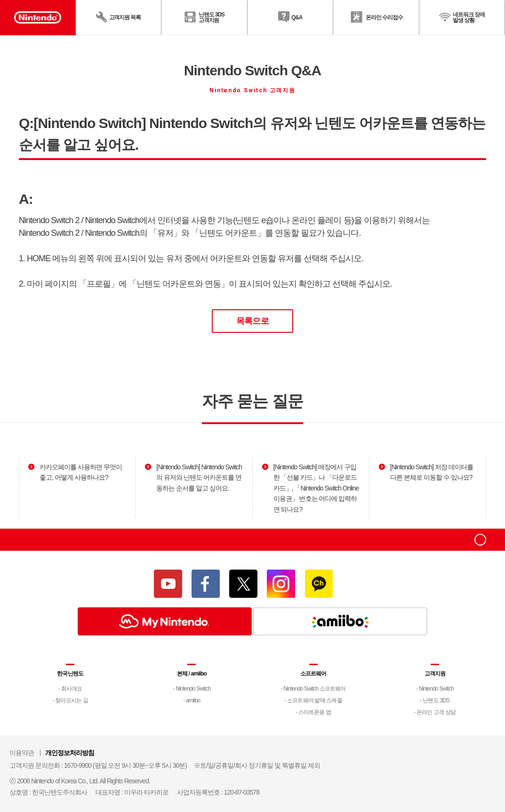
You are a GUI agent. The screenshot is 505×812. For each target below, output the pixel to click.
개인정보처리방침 (70, 753)
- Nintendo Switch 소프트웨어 (313, 689)
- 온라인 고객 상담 (435, 712)
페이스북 (206, 584)
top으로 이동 (480, 540)
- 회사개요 (70, 689)
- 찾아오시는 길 (70, 700)
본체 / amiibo (192, 673)
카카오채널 (319, 584)
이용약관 (22, 753)
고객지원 (435, 673)
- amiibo (192, 700)
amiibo (340, 621)
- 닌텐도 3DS (435, 700)
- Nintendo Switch (192, 689)
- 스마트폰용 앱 (313, 712)
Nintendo (32, 540)
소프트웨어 (313, 673)
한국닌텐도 (70, 673)
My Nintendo (165, 621)
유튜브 (168, 584)
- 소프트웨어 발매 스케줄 (313, 700)
